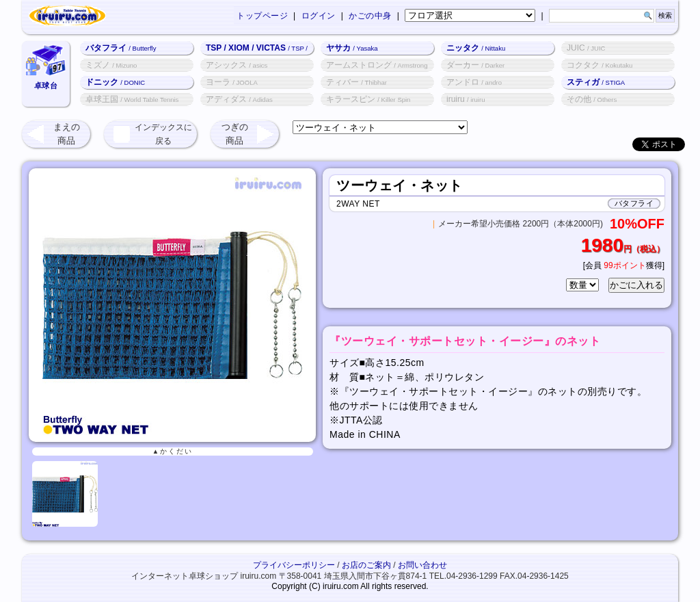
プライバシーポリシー (294, 565)
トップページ (262, 16)
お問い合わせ (422, 565)
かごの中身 (370, 16)
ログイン (319, 16)
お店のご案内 (366, 565)
